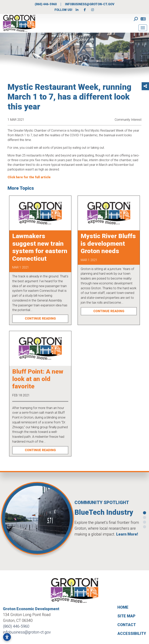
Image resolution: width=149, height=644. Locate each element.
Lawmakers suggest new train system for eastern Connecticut (40, 247)
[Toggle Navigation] (143, 28)
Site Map (126, 616)
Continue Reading (40, 319)
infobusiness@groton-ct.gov (90, 4)
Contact (127, 625)
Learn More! (127, 534)
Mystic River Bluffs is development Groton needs (108, 243)
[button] (2, 520)
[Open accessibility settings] (7, 637)
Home (123, 607)
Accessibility (132, 634)
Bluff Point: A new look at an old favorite (38, 379)
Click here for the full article (29, 177)
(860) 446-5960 (46, 4)
